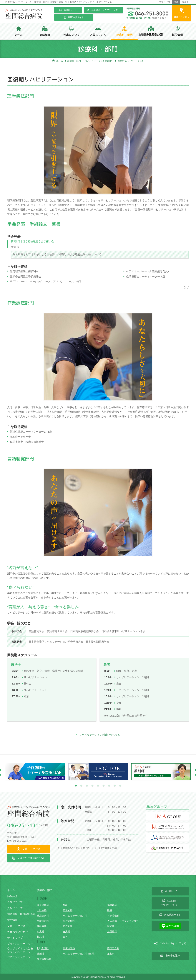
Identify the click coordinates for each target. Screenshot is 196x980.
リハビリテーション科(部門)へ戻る (98, 735)
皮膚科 (66, 932)
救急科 (40, 937)
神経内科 (42, 926)
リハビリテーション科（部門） (80, 954)
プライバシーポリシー (20, 944)
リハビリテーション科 (75, 916)
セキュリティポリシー (20, 957)
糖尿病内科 (43, 916)
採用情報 (12, 920)
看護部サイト (68, 10)
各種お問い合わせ (18, 932)
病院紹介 (12, 896)
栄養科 (111, 954)
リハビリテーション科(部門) (99, 61)
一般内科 (42, 910)
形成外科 (68, 926)
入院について (15, 908)
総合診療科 (43, 905)
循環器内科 (43, 921)
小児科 (40, 932)
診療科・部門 (74, 61)
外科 (65, 905)
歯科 (65, 937)
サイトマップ (15, 938)
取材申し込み (170, 956)
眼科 (110, 910)
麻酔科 (111, 926)
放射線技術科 (44, 959)
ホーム (58, 61)
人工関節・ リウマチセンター (170, 903)
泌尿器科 (112, 905)
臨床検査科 (69, 948)
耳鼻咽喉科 (113, 916)
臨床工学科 (113, 948)
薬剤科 (40, 954)
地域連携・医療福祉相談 (21, 914)
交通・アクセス (16, 926)
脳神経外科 (69, 921)
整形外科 (68, 910)
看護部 (43, 948)
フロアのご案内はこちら (29, 858)
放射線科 (112, 932)
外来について (15, 902)
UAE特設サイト (74, 17)
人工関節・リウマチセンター (103, 10)
